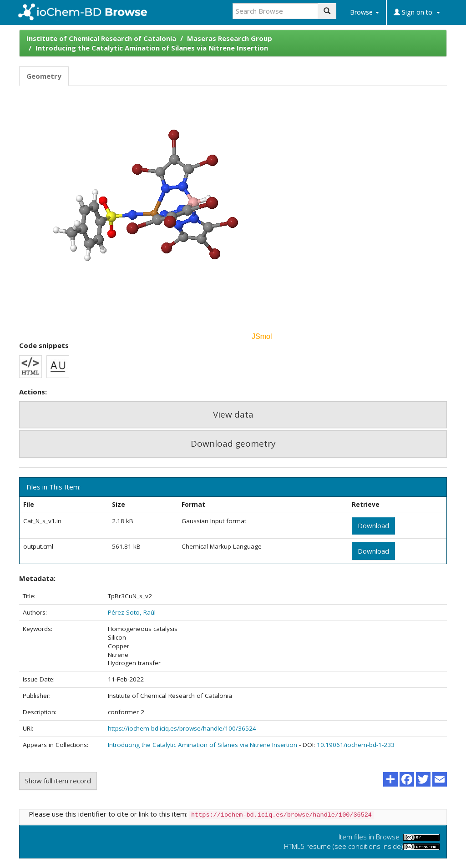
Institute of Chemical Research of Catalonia (101, 38)
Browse (365, 12)
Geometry (44, 76)
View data (233, 414)
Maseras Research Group (230, 38)
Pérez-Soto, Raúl (132, 612)
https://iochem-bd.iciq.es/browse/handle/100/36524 (182, 728)
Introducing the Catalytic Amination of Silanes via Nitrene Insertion (152, 48)
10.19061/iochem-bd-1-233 (356, 745)
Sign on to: (417, 12)
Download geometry (233, 444)
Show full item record (58, 781)
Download (373, 525)
